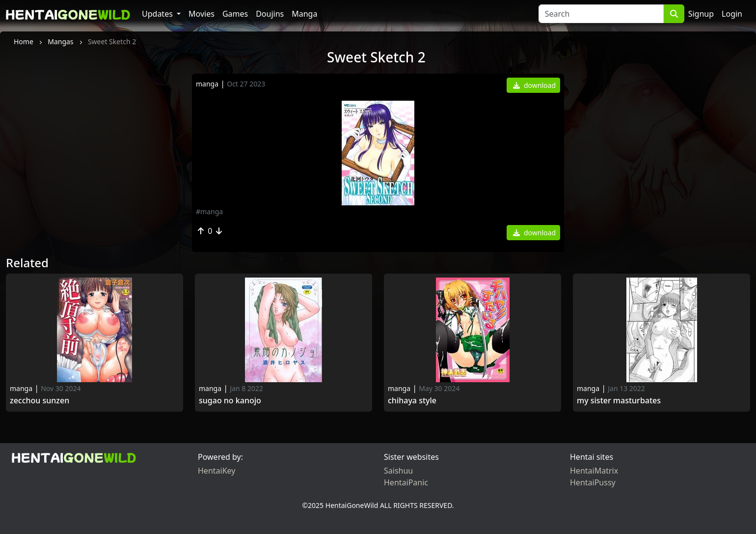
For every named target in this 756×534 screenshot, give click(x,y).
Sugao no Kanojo (230, 401)
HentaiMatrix (594, 471)
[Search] (601, 14)
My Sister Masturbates (619, 401)
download (534, 85)
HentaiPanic (406, 482)
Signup (701, 14)
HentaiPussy (593, 482)
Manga (304, 14)
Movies (202, 14)
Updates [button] (158, 14)
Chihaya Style (412, 401)
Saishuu (398, 471)
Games (235, 14)
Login (732, 14)
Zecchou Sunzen (40, 401)
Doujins (270, 14)
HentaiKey (216, 471)
